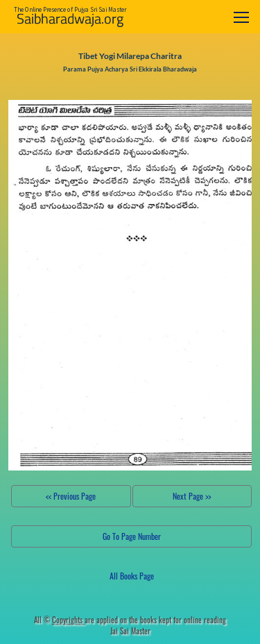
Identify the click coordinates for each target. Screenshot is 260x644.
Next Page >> (192, 496)
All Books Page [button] (132, 576)
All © (59, 620)
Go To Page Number (132, 536)
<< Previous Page (71, 496)
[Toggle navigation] (241, 17)
